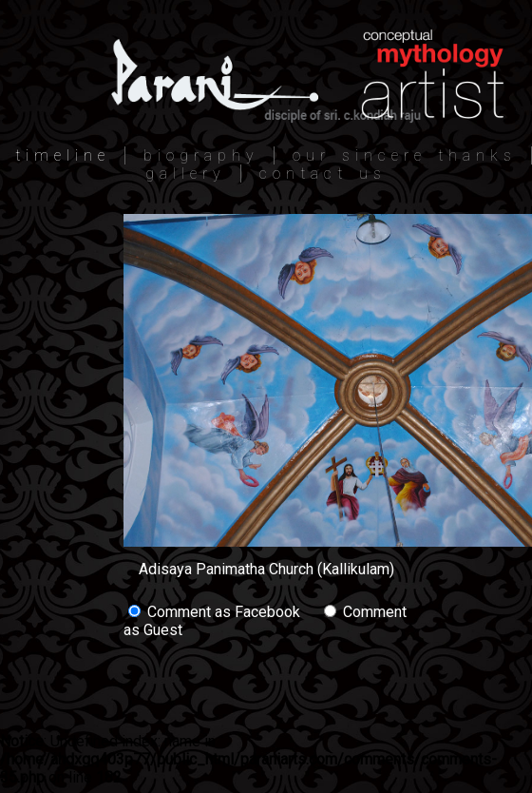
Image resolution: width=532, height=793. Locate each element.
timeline (63, 155)
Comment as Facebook (214, 612)
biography (201, 155)
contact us (323, 174)
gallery (186, 174)
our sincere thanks (405, 155)
